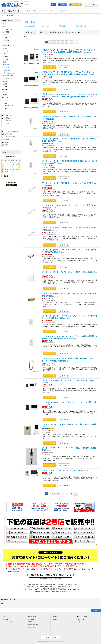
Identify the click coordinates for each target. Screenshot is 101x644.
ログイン (63, 4)
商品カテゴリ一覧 (32, 616)
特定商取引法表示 (8, 115)
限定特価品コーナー (33, 619)
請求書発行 (6, 139)
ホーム (4, 616)
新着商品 (30, 622)
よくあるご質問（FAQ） (10, 137)
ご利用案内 (6, 118)
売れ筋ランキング (32, 627)
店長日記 (55, 619)
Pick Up (55, 616)
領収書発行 (6, 142)
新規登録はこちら (76, 4)
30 (72, 42)
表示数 (28, 32)
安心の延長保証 (8, 134)
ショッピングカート (7, 622)
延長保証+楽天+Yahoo (33, 625)
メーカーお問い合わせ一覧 (11, 131)
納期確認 (6, 145)
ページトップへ (97, 610)
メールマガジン (8, 121)
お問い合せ (6, 123)
